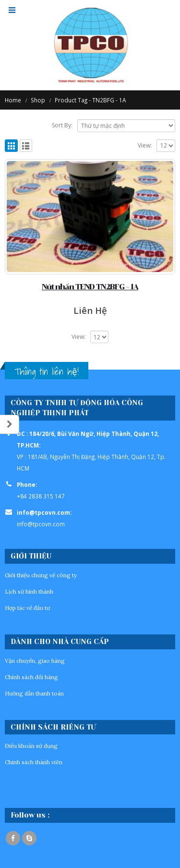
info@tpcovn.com (41, 524)
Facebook (13, 838)
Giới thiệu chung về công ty (41, 575)
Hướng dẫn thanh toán (34, 693)
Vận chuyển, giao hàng (35, 661)
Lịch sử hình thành (29, 591)
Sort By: (62, 125)
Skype (29, 838)
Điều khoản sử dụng (31, 746)
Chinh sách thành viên (34, 762)
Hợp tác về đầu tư (27, 608)
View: (145, 145)
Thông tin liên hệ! (47, 372)
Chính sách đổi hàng (31, 677)
